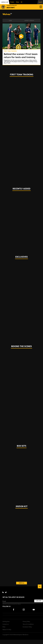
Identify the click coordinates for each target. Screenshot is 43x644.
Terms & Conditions (28, 624)
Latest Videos (29, 21)
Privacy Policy (26, 622)
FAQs (4, 627)
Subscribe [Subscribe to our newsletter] (39, 601)
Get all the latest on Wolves (13, 597)
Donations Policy (27, 627)
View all (23, 583)
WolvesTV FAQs (7, 630)
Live (10, 21)
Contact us (6, 624)
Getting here (6, 622)
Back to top (40, 586)
